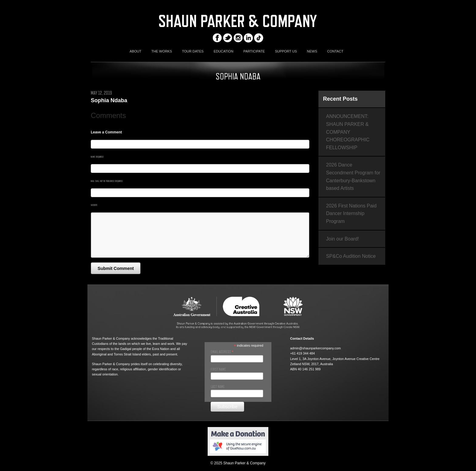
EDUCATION (224, 51)
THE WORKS (162, 51)
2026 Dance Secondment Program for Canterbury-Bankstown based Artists (353, 177)
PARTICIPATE (254, 51)
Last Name (218, 387)
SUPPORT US (286, 51)
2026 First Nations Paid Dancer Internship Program (351, 214)
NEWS (312, 51)
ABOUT (136, 51)
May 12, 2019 (101, 93)
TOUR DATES (193, 51)
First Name (218, 369)
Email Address (222, 352)
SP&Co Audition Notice (351, 256)
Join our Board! (343, 239)
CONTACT (335, 51)
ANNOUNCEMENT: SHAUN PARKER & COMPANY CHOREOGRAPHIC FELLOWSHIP (348, 132)
